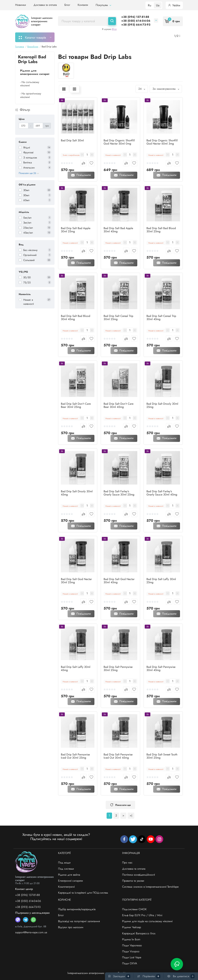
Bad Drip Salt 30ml (72, 140)
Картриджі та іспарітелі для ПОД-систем (83, 893)
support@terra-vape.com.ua (31, 932)
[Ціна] (24, 126)
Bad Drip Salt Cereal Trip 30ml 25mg (118, 318)
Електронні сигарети (71, 881)
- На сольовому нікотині (30, 84)
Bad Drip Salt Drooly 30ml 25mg (162, 405)
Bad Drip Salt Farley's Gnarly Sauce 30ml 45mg (162, 493)
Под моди (64, 863)
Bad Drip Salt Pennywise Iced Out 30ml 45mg (118, 756)
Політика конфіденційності (138, 875)
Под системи (66, 869)
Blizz (114, 29)
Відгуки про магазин (71, 927)
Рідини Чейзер (132, 927)
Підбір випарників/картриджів (77, 909)
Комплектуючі (66, 887)
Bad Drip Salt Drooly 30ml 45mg (77, 493)
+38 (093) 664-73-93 (136, 25)
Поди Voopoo (131, 951)
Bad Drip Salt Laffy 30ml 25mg (161, 581)
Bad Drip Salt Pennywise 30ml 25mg (118, 669)
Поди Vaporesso (132, 945)
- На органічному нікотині (31, 95)
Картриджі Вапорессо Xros (139, 933)
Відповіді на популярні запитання (79, 921)
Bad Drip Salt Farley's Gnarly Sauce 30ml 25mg (119, 493)
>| (131, 815)
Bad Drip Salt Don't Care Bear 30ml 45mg (119, 405)
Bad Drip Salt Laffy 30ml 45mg (76, 669)
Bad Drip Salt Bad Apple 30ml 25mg (76, 230)
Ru (150, 5)
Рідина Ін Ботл (131, 939)
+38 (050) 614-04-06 (136, 21)
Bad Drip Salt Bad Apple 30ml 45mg (118, 230)
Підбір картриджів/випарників (112, 37)
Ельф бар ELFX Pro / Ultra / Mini (142, 915)
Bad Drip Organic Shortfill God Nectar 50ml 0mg (119, 142)
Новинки (21, 5)
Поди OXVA (130, 963)
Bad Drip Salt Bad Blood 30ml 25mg (161, 230)
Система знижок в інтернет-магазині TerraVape (150, 887)
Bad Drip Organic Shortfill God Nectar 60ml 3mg (162, 142)
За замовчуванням (166, 89)
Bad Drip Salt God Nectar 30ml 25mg (76, 581)
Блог (67, 5)
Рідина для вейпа (69, 875)
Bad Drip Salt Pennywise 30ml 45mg (161, 669)
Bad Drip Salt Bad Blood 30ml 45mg (76, 318)
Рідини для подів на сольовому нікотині (147, 921)
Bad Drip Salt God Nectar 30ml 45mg (119, 581)
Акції (142, 37)
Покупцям (103, 5)
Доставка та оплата (45, 5)
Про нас (127, 863)
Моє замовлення (73, 37)
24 (142, 89)
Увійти (174, 5)
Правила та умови (133, 881)
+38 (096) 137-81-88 (135, 17)
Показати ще (120, 805)
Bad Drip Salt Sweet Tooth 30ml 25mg (162, 756)
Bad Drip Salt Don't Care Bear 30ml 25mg (76, 405)
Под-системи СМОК (134, 909)
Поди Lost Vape (132, 957)
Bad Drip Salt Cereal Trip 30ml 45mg (161, 318)
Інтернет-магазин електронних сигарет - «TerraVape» (99, 973)
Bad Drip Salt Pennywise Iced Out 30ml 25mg (75, 756)
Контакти (83, 5)
